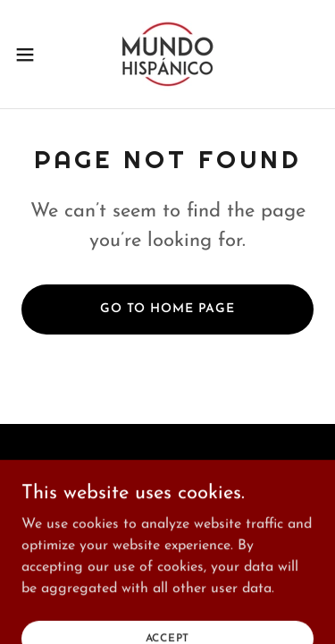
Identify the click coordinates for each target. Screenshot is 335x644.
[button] (31, 55)
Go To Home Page (167, 309)
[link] (167, 54)
